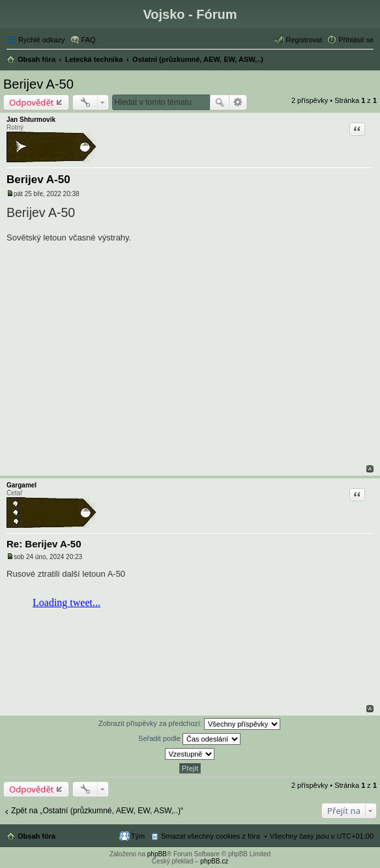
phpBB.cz (214, 861)
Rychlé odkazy (42, 40)
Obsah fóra (37, 836)
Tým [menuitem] (138, 836)
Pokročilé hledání (238, 102)
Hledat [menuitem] (369, 61)
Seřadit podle (189, 739)
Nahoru (370, 469)
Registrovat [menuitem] (304, 40)
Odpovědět (32, 102)
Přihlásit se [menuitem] (356, 40)
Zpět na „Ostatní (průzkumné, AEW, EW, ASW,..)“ (97, 811)
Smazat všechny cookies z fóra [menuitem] (211, 836)
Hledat (220, 102)
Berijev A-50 (38, 84)
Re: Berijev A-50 (44, 544)
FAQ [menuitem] (89, 40)
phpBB (157, 854)
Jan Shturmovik (31, 120)
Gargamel (22, 485)
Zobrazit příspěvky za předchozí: (189, 724)
